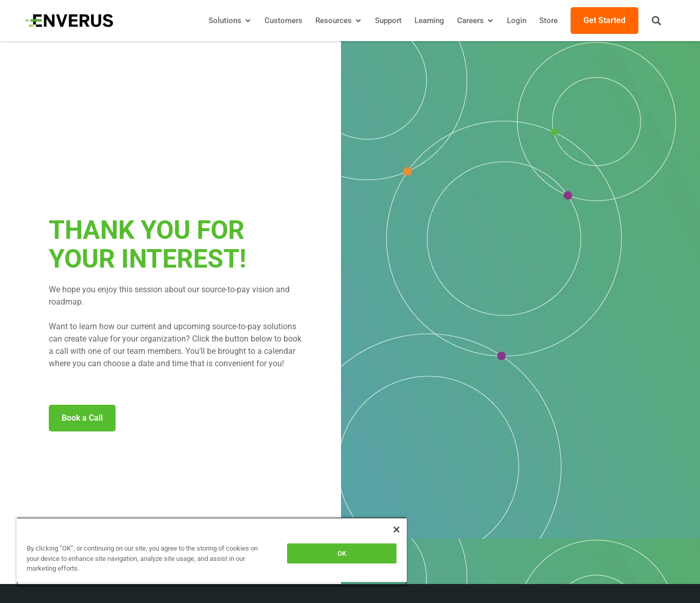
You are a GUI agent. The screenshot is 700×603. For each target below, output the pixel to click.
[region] (212, 552)
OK (342, 553)
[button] (656, 21)
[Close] (396, 530)
